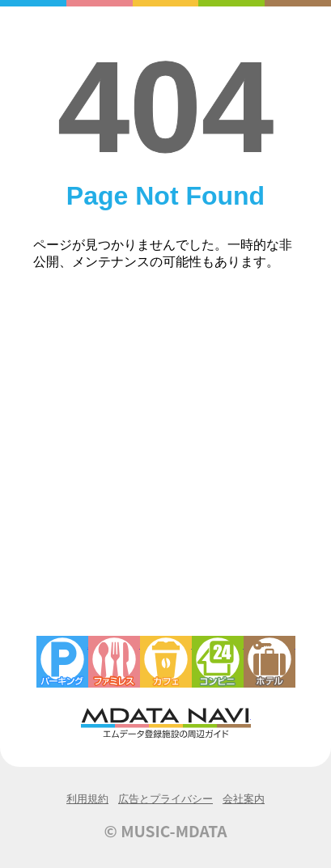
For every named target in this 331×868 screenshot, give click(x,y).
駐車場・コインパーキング (62, 662)
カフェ (166, 662)
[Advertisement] (165, 462)
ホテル (269, 662)
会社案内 (244, 799)
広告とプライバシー (165, 799)
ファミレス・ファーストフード (114, 662)
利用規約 (87, 799)
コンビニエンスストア (218, 662)
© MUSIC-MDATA (166, 831)
